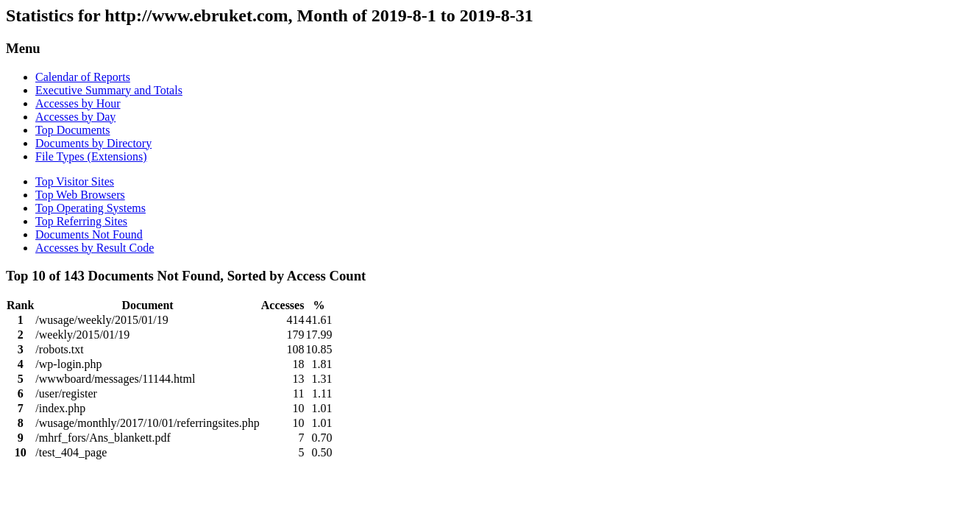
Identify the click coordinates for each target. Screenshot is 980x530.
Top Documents (73, 130)
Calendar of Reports (83, 77)
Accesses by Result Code (95, 248)
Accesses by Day (75, 117)
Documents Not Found (89, 234)
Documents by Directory (93, 143)
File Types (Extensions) (91, 156)
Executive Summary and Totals (109, 90)
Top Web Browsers (80, 195)
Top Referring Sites (81, 221)
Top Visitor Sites (75, 181)
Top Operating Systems (90, 208)
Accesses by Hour (78, 103)
